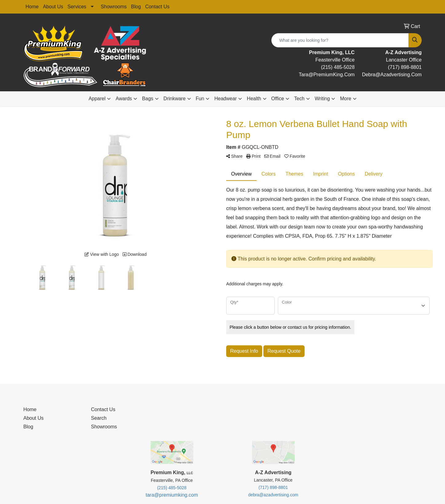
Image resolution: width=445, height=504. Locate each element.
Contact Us (157, 7)
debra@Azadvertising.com (392, 75)
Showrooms (114, 7)
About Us (53, 7)
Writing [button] (322, 99)
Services (77, 7)
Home (32, 7)
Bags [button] (148, 99)
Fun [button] (200, 99)
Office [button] (278, 99)
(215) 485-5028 (338, 67)
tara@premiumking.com (172, 495)
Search (99, 418)
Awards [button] (124, 99)
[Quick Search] (340, 40)
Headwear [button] (225, 99)
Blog (136, 7)
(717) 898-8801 (405, 67)
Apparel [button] (97, 99)
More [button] (345, 99)
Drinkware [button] (175, 99)
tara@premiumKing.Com (327, 75)
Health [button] (254, 99)
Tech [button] (299, 99)
